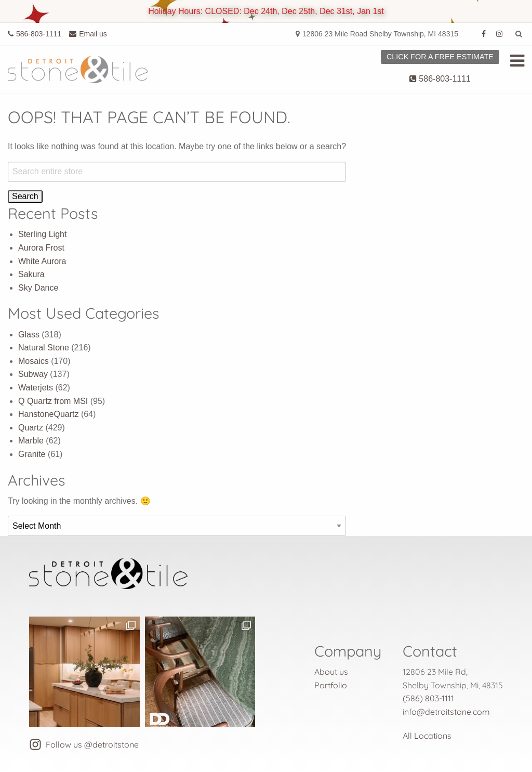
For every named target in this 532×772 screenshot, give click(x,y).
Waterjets (36, 388)
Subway (33, 374)
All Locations (427, 736)
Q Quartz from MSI (53, 401)
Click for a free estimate (440, 57)
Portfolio (331, 685)
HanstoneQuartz (49, 414)
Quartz (31, 428)
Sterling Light (42, 234)
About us (331, 672)
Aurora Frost (41, 248)
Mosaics (34, 361)
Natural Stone (44, 348)
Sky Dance (38, 288)
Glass (29, 335)
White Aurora (42, 261)
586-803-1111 (440, 79)
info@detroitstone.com (446, 712)
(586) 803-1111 (428, 698)
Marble (31, 441)
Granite (32, 454)
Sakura (31, 274)
